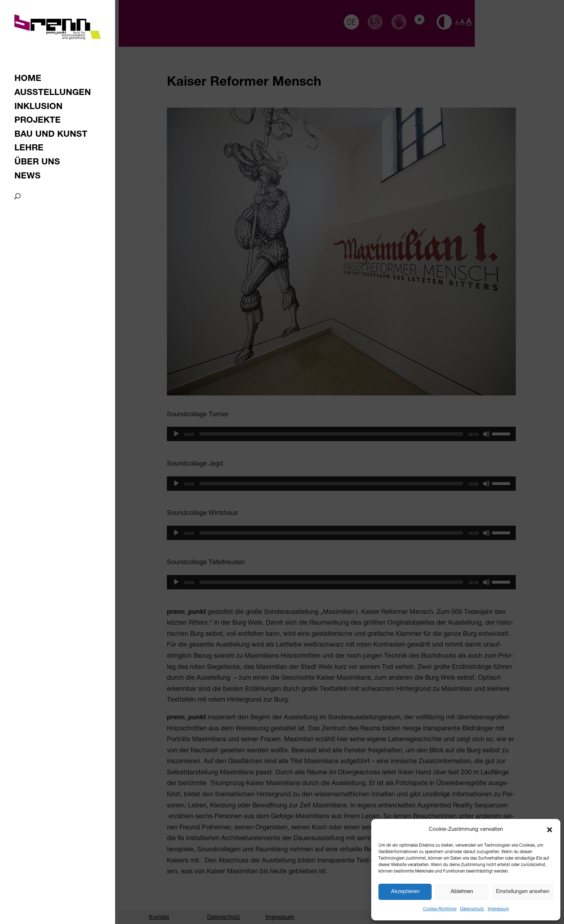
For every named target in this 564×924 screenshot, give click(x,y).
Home (28, 80)
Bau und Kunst (51, 135)
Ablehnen (462, 892)
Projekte (38, 121)
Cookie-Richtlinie (440, 909)
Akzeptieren (405, 892)
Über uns (37, 163)
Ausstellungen (53, 94)
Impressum (498, 909)
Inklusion (38, 108)
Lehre (29, 149)
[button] (550, 830)
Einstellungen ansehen (523, 892)
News (28, 177)
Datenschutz (472, 909)
